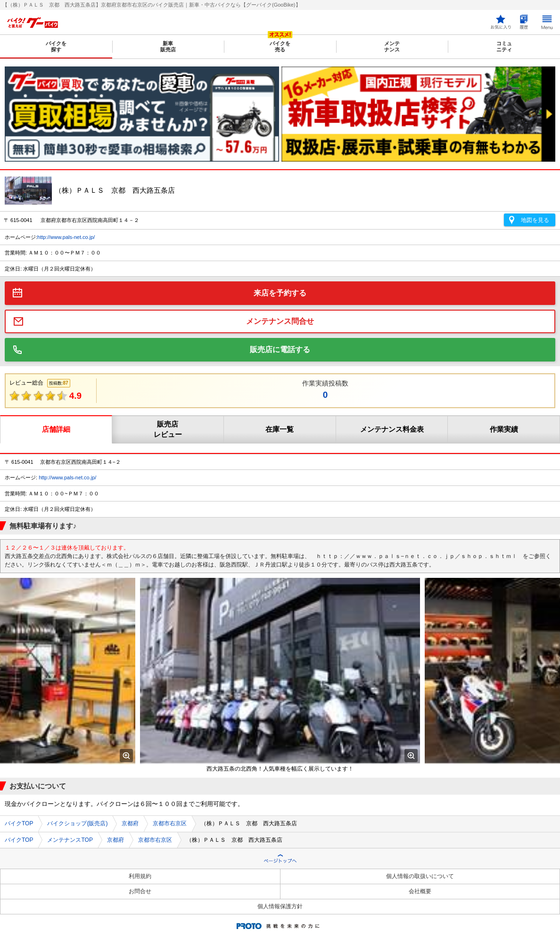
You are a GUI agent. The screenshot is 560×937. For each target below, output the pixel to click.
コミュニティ (504, 46)
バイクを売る (280, 46)
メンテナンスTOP (70, 840)
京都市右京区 (170, 823)
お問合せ (140, 891)
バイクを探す (56, 46)
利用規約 (140, 876)
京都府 (130, 823)
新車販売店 (168, 46)
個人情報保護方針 (280, 906)
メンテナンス (392, 46)
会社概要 (420, 891)
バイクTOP (19, 823)
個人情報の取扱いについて (420, 876)
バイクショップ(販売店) (77, 823)
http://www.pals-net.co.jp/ (66, 237)
